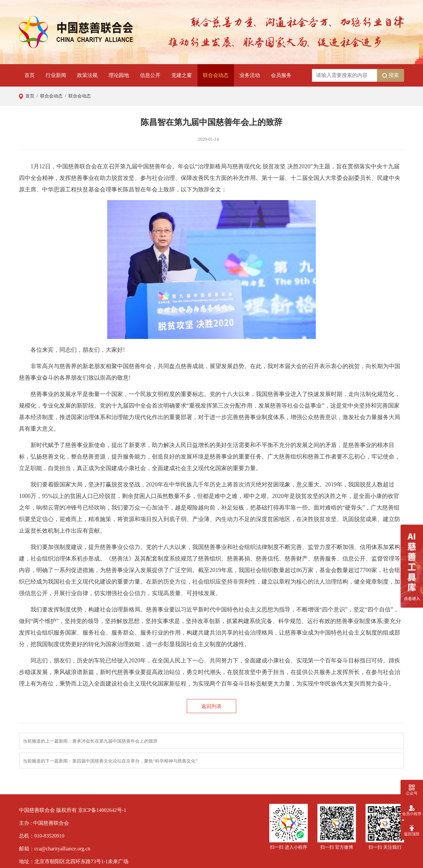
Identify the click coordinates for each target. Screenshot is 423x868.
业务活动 (250, 75)
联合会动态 (216, 75)
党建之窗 (182, 75)
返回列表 (211, 706)
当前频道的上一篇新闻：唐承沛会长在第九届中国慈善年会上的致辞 (90, 741)
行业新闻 (56, 75)
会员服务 (281, 75)
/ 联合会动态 (48, 96)
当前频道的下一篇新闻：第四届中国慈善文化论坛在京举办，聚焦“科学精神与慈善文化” (110, 761)
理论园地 (119, 75)
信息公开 (150, 75)
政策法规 (87, 75)
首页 (30, 75)
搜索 (391, 76)
